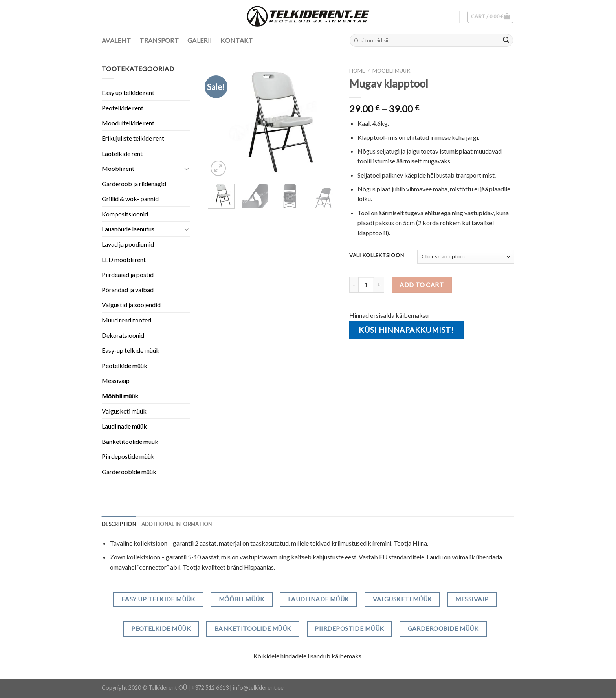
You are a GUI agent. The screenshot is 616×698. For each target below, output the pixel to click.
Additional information (177, 524)
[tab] (119, 524)
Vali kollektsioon (377, 256)
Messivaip (116, 380)
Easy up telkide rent (128, 93)
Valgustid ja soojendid (131, 305)
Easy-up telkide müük (131, 350)
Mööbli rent (118, 168)
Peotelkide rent (123, 108)
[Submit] (506, 40)
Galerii (200, 40)
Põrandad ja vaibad (128, 290)
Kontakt (236, 40)
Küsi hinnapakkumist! (406, 330)
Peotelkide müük (125, 365)
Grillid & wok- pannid (130, 199)
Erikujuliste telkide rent (133, 138)
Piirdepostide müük (128, 456)
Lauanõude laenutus (128, 229)
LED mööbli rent (124, 259)
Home (357, 71)
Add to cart (422, 285)
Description (119, 524)
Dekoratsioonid (123, 335)
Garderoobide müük (129, 472)
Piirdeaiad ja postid (128, 274)
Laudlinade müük (124, 426)
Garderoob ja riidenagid (134, 184)
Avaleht (116, 40)
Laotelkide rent (122, 153)
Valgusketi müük (124, 411)
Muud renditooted (126, 320)
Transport (159, 40)
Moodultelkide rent (128, 123)
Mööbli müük (391, 71)
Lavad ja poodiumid (128, 244)
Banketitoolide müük (130, 441)
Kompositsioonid (125, 214)
